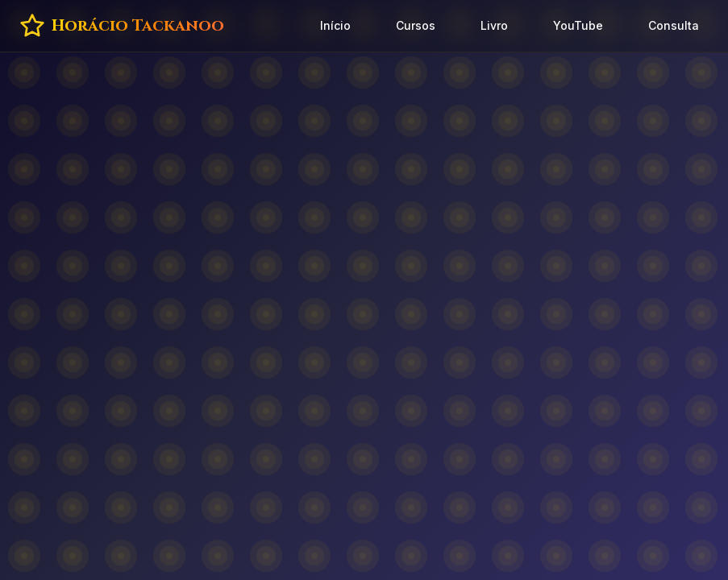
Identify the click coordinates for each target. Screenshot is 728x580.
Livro (494, 25)
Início (335, 25)
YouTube (578, 25)
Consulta (674, 25)
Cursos (416, 25)
